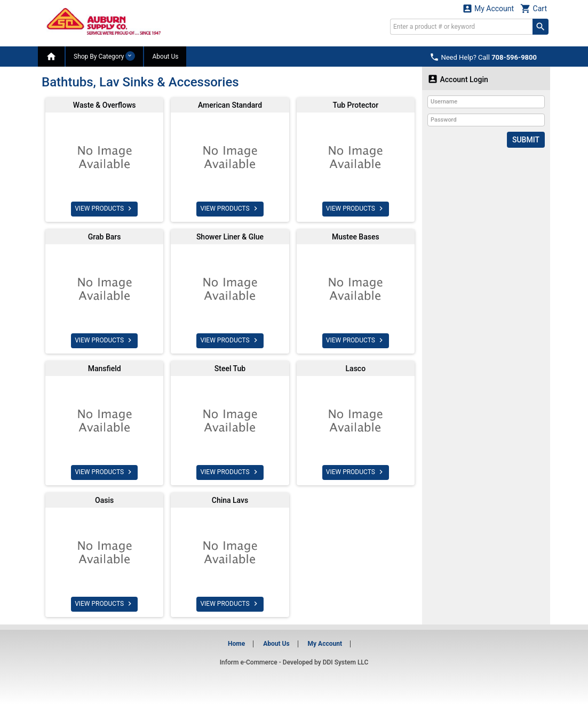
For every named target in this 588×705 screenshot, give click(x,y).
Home (236, 644)
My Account (488, 8)
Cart (534, 8)
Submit (526, 140)
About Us (165, 57)
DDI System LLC (346, 662)
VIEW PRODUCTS (104, 209)
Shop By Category (104, 56)
